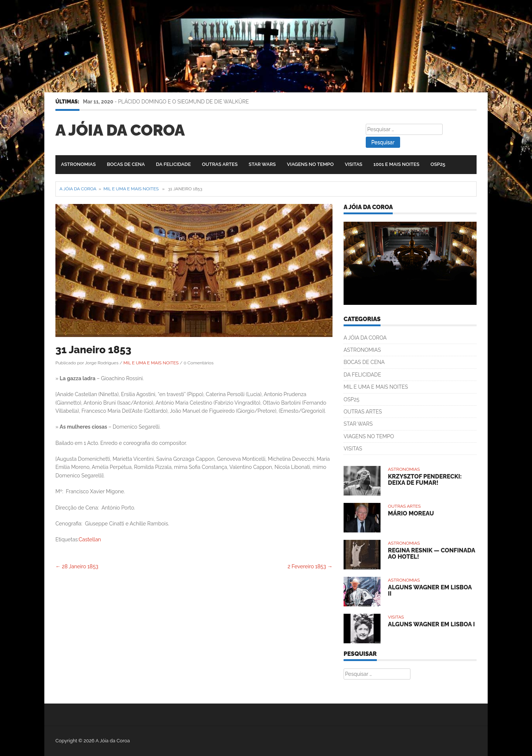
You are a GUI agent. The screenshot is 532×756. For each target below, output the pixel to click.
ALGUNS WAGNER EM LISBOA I (431, 624)
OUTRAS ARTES (220, 164)
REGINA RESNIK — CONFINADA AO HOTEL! (432, 554)
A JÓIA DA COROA (365, 338)
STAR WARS (262, 164)
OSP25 (438, 164)
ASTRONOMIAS (78, 164)
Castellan (90, 539)
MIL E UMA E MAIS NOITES (131, 189)
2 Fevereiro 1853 (310, 566)
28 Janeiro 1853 (77, 566)
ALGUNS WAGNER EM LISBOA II (430, 591)
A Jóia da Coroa (120, 130)
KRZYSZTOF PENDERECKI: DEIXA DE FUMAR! (425, 480)
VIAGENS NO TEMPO (311, 164)
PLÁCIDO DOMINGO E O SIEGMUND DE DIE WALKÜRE (184, 102)
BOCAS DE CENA (126, 164)
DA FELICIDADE (173, 164)
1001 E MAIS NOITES (396, 164)
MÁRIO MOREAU (411, 513)
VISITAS (354, 164)
